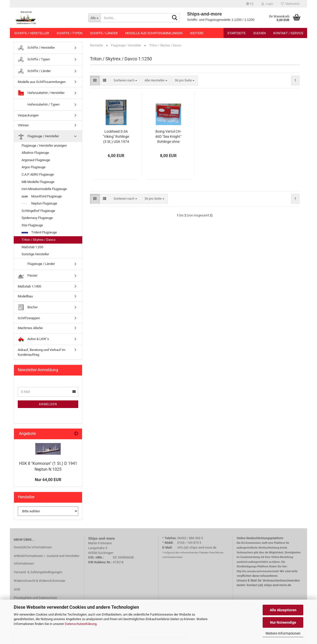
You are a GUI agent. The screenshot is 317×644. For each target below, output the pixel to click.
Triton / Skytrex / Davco (38, 240)
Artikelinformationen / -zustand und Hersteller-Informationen (47, 560)
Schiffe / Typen (69, 33)
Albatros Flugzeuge (35, 153)
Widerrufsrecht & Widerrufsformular (39, 581)
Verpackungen (28, 115)
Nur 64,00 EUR (48, 480)
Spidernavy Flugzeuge (37, 218)
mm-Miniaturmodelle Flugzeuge (44, 189)
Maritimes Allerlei (30, 328)
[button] (250, 4)
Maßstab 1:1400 (29, 286)
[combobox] (125, 81)
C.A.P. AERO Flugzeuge (38, 174)
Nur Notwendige (283, 622)
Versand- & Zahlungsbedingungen (38, 572)
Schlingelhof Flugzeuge (38, 211)
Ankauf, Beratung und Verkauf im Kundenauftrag (42, 352)
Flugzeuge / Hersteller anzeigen (44, 146)
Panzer (28, 276)
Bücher (28, 307)
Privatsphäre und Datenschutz (35, 598)
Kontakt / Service (288, 33)
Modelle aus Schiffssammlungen (154, 33)
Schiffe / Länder (104, 33)
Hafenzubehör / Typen (39, 105)
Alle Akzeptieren (283, 610)
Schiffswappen (29, 318)
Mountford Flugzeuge (42, 196)
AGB (17, 589)
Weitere (197, 33)
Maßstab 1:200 (32, 247)
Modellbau (25, 296)
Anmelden (48, 404)
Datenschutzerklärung (81, 624)
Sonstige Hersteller (35, 254)
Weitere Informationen (283, 633)
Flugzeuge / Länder (36, 264)
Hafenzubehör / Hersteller (41, 93)
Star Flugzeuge (32, 225)
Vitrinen (23, 125)
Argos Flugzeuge (34, 167)
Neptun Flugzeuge (39, 203)
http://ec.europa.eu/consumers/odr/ (258, 571)
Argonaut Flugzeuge (36, 160)
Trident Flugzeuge (39, 232)
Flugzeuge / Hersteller (38, 136)
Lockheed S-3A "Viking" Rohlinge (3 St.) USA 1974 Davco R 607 (116, 137)
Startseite (236, 33)
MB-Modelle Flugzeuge (38, 182)
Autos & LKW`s (33, 339)
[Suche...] (94, 18)
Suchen (259, 33)
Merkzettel (290, 4)
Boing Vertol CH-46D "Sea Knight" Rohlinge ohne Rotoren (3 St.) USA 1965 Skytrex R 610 (168, 137)
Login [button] (267, 4)
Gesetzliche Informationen (33, 547)
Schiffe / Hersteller (32, 33)
